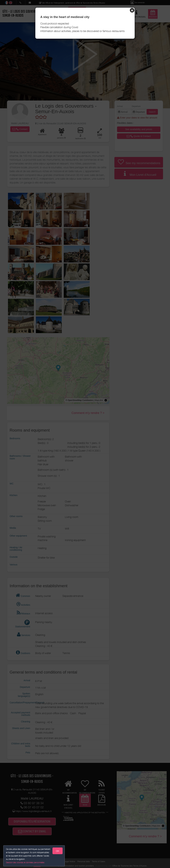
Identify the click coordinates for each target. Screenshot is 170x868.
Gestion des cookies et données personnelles (25, 862)
